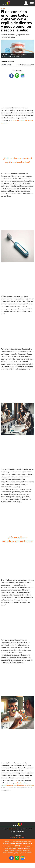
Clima (13, 832)
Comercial (14, 837)
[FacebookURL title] (11, 75)
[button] (32, 3)
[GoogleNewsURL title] (23, 75)
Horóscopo (20, 832)
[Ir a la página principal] (6, 3)
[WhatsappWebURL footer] (17, 858)
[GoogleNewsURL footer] (23, 858)
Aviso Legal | (7, 843)
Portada (5, 829)
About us (18, 845)
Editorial (22, 837)
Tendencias (23, 829)
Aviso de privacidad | (16, 843)
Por (7, 61)
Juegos (30, 829)
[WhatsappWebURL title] (17, 75)
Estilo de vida (7, 65)
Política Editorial (27, 843)
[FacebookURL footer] (11, 858)
